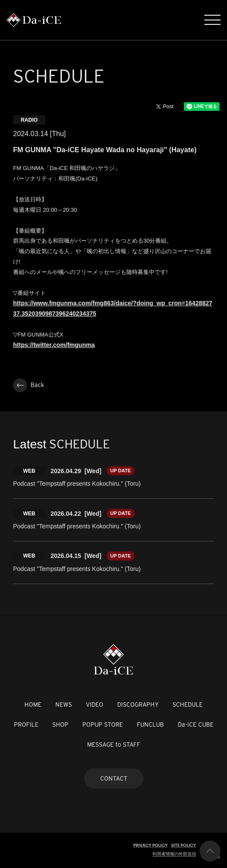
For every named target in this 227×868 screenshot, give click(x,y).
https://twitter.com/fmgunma (54, 345)
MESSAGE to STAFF (114, 744)
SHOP (60, 724)
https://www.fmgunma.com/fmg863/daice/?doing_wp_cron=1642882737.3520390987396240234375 (113, 308)
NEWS (64, 704)
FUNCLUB (150, 724)
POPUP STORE (103, 724)
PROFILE (26, 724)
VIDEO (95, 704)
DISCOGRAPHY (138, 704)
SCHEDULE (188, 704)
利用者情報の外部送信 (174, 854)
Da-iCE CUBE (196, 724)
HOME (33, 704)
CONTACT (114, 778)
